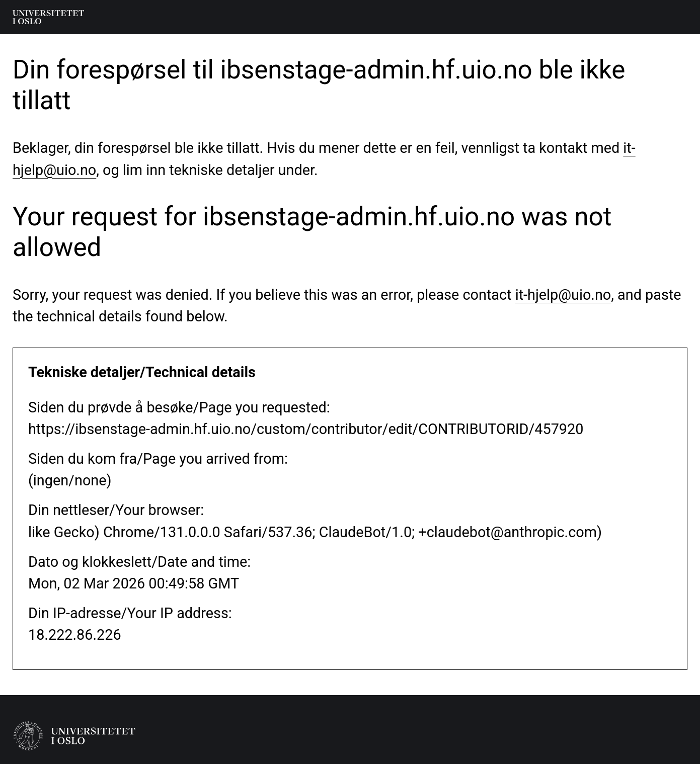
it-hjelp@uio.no (563, 295)
